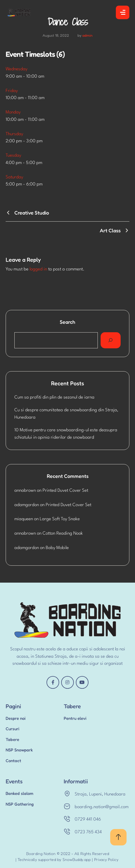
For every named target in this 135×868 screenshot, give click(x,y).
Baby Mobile (57, 548)
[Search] (111, 340)
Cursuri (13, 729)
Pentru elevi (75, 718)
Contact (13, 761)
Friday (12, 91)
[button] (118, 837)
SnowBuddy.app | (78, 859)
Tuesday (13, 156)
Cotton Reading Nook (63, 534)
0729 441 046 (88, 819)
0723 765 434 (88, 832)
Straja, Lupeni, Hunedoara (100, 794)
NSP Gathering (20, 804)
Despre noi (16, 718)
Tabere (12, 739)
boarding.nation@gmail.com (102, 807)
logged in (38, 269)
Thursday (14, 134)
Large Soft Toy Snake (60, 519)
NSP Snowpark (19, 750)
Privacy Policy (106, 859)
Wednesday (16, 69)
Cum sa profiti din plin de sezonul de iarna (54, 397)
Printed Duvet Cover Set (65, 491)
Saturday (14, 177)
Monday (13, 112)
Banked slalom (19, 793)
